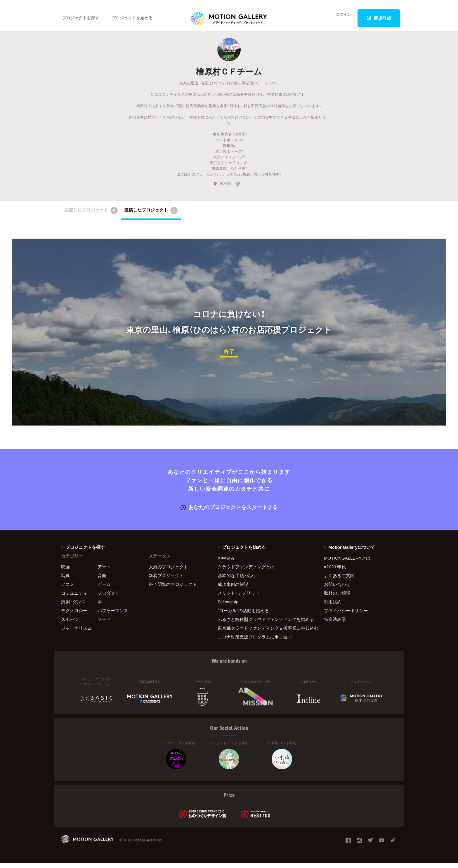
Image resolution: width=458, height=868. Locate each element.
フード (104, 624)
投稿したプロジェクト (151, 216)
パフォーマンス (113, 615)
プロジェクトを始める (137, 18)
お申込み (226, 563)
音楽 (102, 580)
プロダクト (109, 598)
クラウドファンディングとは (246, 571)
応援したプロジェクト (91, 216)
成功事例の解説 (233, 589)
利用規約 (333, 606)
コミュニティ (74, 598)
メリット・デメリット (239, 598)
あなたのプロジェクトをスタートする (229, 512)
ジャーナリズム (76, 633)
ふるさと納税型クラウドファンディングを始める (263, 624)
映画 (65, 571)
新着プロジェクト (166, 580)
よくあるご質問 (339, 580)
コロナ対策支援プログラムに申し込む (255, 641)
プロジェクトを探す (82, 18)
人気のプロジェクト (168, 571)
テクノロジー (74, 615)
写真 (65, 580)
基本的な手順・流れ (236, 580)
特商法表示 (335, 624)
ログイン (340, 18)
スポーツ (70, 624)
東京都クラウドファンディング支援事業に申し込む (263, 633)
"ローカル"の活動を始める (243, 615)
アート (104, 571)
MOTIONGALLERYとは (347, 563)
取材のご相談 (337, 598)
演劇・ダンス (73, 606)
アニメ (68, 589)
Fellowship (228, 606)
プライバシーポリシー (346, 615)
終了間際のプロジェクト (171, 589)
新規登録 (379, 18)
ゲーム (104, 589)
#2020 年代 (335, 571)
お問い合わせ (337, 589)
